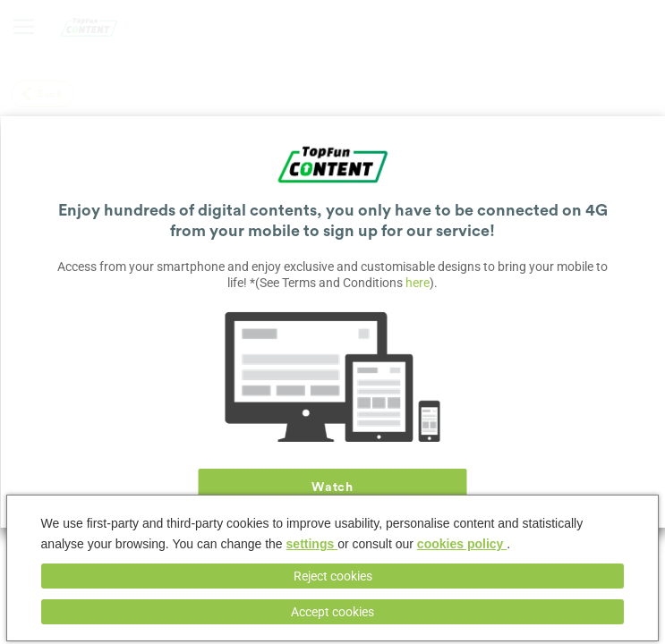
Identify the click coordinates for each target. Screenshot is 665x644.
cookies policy (462, 544)
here (418, 283)
